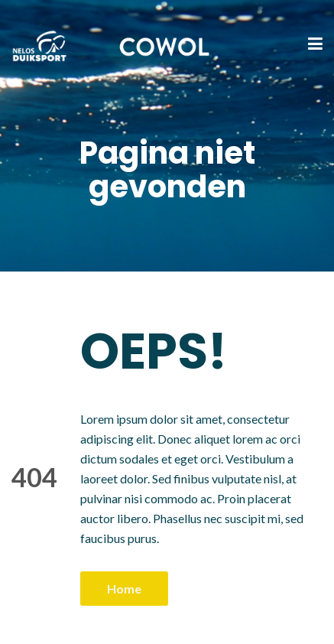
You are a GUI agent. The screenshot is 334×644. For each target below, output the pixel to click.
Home (124, 589)
